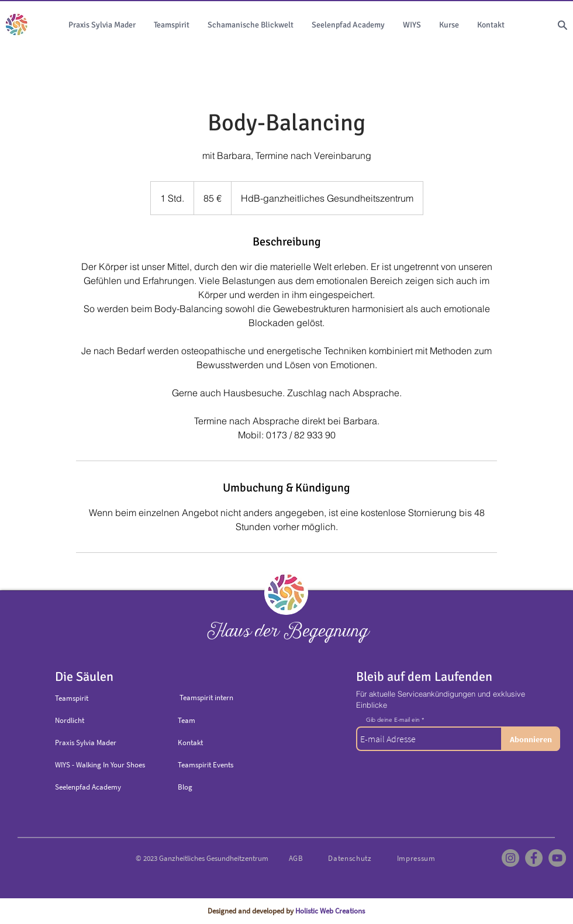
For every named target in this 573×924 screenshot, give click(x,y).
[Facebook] (534, 858)
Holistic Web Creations (330, 911)
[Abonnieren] (531, 739)
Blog (185, 787)
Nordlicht (70, 720)
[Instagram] (510, 858)
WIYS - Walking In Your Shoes (100, 765)
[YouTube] (557, 858)
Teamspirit (72, 698)
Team (187, 720)
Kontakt (190, 743)
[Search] (562, 25)
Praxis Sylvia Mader (86, 743)
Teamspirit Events (206, 765)
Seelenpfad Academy (88, 787)
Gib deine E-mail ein (393, 720)
